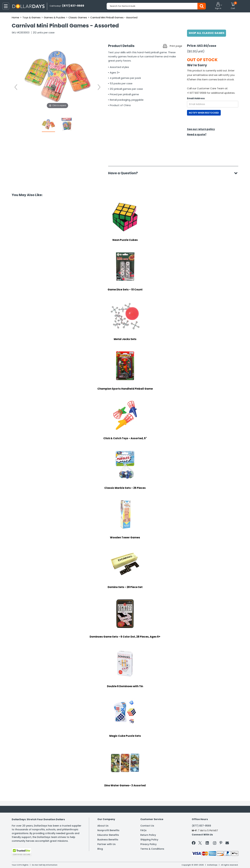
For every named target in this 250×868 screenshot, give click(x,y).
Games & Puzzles (54, 17)
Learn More (220, 861)
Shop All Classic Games (207, 33)
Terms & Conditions (152, 849)
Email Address (196, 98)
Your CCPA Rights (20, 865)
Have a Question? (125, 173)
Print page (176, 46)
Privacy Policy (148, 844)
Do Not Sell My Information (45, 865)
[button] (218, 6)
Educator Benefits (108, 835)
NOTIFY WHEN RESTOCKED (204, 113)
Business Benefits (108, 840)
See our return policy (201, 129)
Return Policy (148, 835)
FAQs (143, 830)
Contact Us (147, 826)
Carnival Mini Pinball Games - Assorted (114, 17)
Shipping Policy (149, 840)
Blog (100, 849)
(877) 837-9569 (201, 826)
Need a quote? (197, 134)
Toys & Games (31, 17)
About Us (103, 826)
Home (15, 17)
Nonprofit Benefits (108, 830)
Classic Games (78, 17)
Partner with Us (106, 844)
